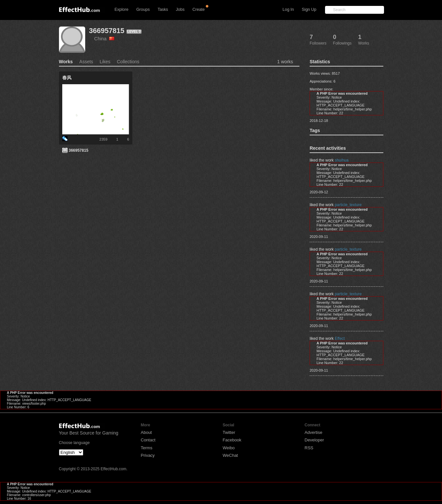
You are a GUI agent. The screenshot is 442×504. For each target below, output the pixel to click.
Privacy (148, 455)
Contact (148, 440)
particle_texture (348, 205)
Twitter (229, 432)
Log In (288, 10)
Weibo (229, 448)
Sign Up (309, 10)
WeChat (231, 455)
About (146, 432)
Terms (147, 448)
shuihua (342, 160)
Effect (340, 339)
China (105, 39)
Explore (122, 10)
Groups (143, 10)
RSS (309, 448)
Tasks (163, 10)
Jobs (180, 10)
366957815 (107, 31)
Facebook (232, 440)
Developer (314, 440)
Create (199, 10)
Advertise (314, 432)
